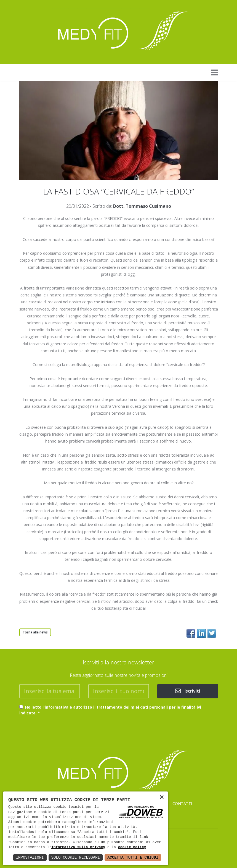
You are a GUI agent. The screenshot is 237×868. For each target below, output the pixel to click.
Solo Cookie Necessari (76, 857)
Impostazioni (30, 857)
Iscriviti (188, 691)
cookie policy (132, 847)
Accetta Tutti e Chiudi (133, 857)
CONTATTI (182, 803)
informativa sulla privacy (78, 847)
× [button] (162, 798)
